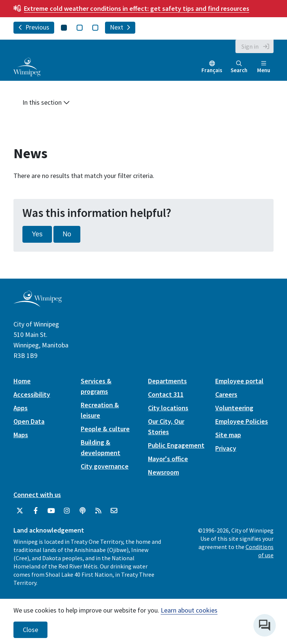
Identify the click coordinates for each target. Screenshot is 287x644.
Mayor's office (168, 459)
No (67, 234)
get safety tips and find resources (137, 8)
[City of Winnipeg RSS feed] (98, 511)
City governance (105, 466)
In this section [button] (46, 102)
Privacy (226, 448)
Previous (34, 27)
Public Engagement (176, 445)
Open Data (29, 421)
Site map (228, 435)
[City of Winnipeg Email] (114, 511)
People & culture (105, 429)
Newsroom (163, 472)
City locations (168, 408)
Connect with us (37, 495)
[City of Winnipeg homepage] (38, 304)
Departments (167, 381)
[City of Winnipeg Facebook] (36, 511)
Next (120, 27)
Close (30, 630)
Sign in (250, 46)
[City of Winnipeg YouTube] (51, 511)
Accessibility (32, 394)
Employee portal (239, 381)
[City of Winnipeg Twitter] (20, 511)
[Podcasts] (83, 511)
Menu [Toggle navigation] (264, 67)
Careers (226, 394)
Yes (37, 234)
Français (212, 70)
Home (22, 381)
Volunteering (234, 408)
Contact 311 (166, 394)
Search (239, 67)
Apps (21, 408)
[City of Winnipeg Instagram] (67, 511)
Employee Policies (242, 421)
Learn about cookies (189, 610)
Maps (21, 435)
